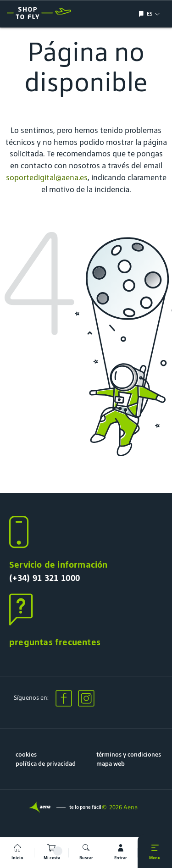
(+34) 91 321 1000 (44, 578)
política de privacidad (46, 764)
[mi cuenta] (120, 853)
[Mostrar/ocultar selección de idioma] (142, 14)
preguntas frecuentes (55, 642)
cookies (26, 755)
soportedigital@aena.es (47, 177)
